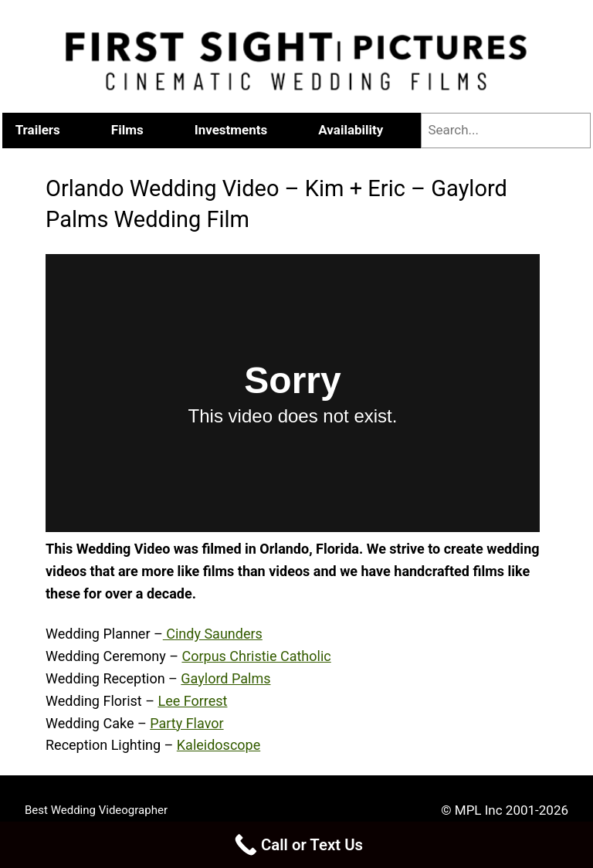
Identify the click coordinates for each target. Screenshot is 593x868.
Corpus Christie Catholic (256, 656)
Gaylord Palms (225, 678)
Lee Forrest (192, 701)
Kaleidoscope (219, 745)
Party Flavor (186, 723)
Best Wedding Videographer (96, 810)
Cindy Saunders (213, 634)
